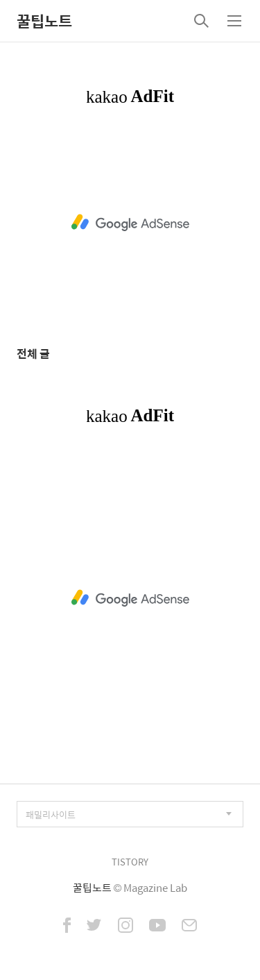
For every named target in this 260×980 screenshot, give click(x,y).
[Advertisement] (130, 222)
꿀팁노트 (44, 21)
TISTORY (130, 862)
